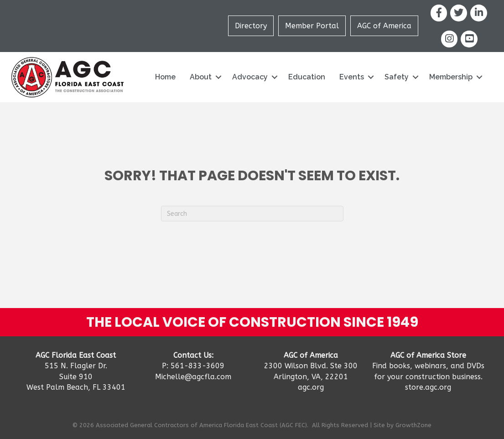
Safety (397, 77)
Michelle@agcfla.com (193, 377)
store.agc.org (428, 387)
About (201, 77)
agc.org (311, 387)
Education (307, 77)
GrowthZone (413, 425)
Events (352, 77)
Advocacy (250, 77)
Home (165, 77)
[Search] (252, 214)
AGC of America (384, 26)
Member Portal (312, 26)
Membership (451, 77)
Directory (251, 26)
